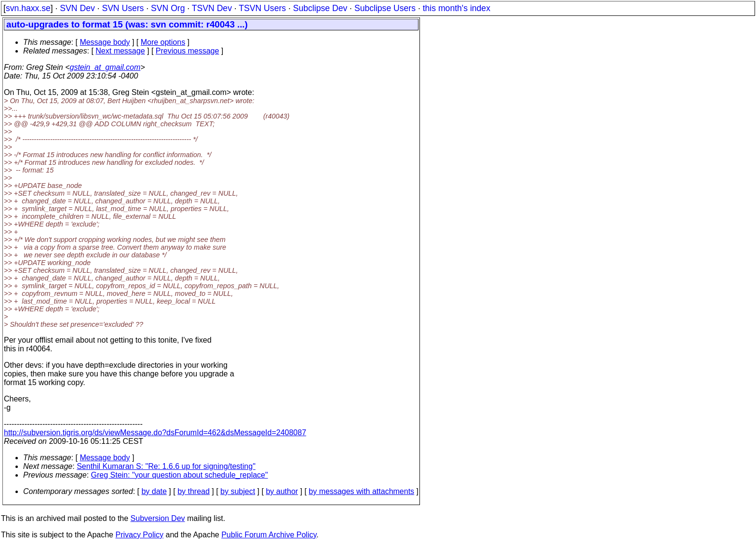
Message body (105, 42)
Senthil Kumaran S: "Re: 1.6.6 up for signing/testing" (166, 466)
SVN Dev (77, 8)
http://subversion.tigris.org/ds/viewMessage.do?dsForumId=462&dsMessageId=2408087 (155, 433)
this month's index (457, 8)
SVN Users (123, 8)
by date (154, 491)
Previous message (188, 51)
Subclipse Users (385, 8)
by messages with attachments (361, 491)
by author (282, 491)
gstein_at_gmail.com (105, 67)
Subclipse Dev (320, 8)
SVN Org (168, 8)
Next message (120, 51)
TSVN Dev (212, 8)
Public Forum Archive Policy (269, 535)
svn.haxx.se (28, 8)
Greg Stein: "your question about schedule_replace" (180, 475)
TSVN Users (262, 8)
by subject (238, 491)
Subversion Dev (158, 518)
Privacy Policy (139, 535)
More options (163, 42)
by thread (194, 491)
